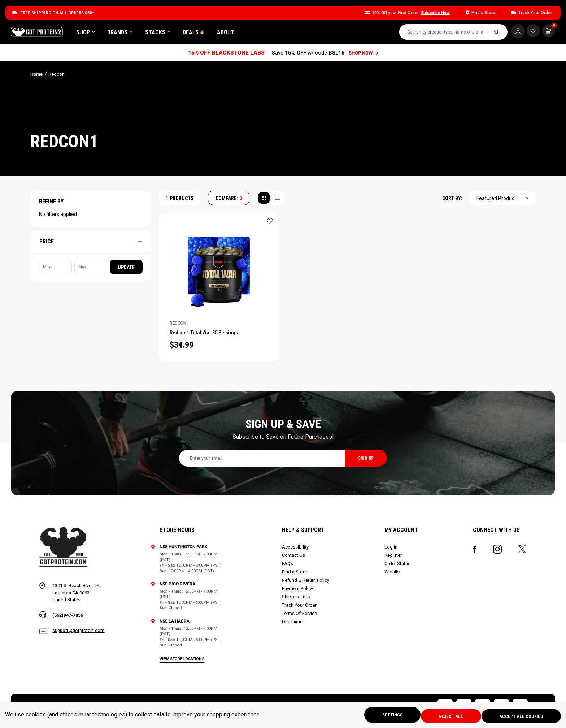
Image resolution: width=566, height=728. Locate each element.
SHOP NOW (364, 55)
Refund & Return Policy (306, 584)
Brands (165, 33)
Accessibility (296, 551)
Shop (131, 33)
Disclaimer (294, 626)
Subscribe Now (435, 13)
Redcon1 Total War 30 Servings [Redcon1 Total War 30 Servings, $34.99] (210, 336)
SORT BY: (452, 201)
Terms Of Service (300, 617)
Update (126, 270)
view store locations (183, 662)
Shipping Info (297, 601)
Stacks (203, 33)
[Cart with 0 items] (531, 32)
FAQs (288, 567)
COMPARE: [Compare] (229, 201)
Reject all (445, 716)
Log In (391, 551)
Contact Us (294, 559)
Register (393, 559)
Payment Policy (298, 592)
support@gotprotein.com (79, 635)
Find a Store (295, 576)
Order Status (398, 567)
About (271, 33)
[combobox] (439, 33)
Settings (382, 716)
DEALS (239, 33)
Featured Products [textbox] (498, 201)
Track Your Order (300, 609)
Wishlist (393, 576)
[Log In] (514, 32)
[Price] (91, 244)
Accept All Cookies (520, 716)
